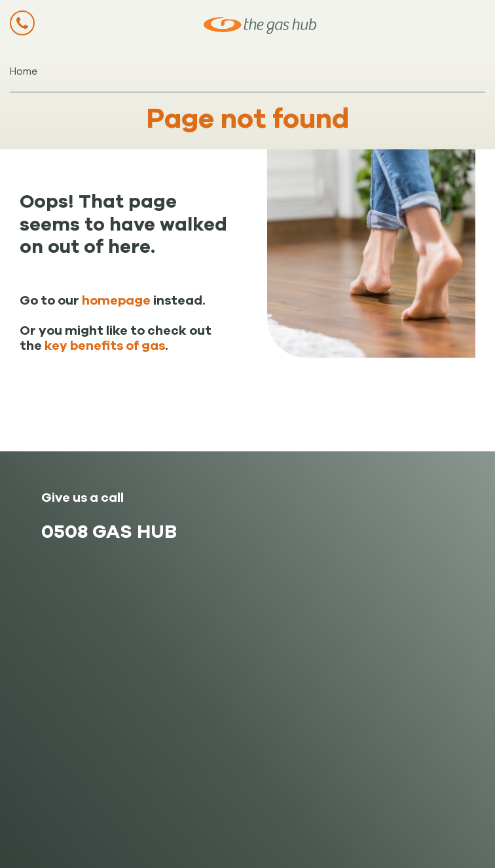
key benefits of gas (105, 346)
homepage (116, 301)
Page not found (248, 119)
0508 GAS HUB (109, 532)
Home (24, 71)
